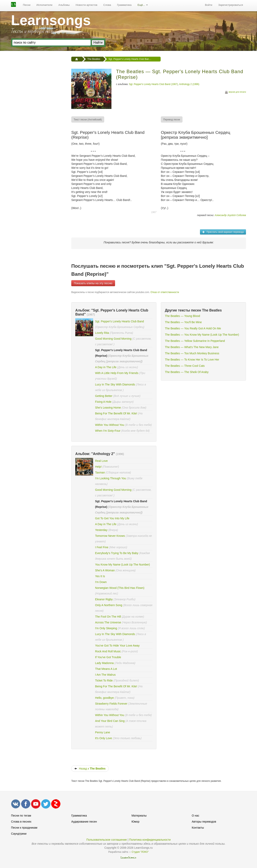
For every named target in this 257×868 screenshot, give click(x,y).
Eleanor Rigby (104, 599)
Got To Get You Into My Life (112, 518)
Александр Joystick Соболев (230, 215)
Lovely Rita (102, 333)
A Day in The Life (106, 367)
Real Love (101, 461)
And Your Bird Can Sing (110, 721)
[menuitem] (27, 5)
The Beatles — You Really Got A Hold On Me (193, 328)
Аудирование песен (84, 822)
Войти (209, 5)
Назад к (90, 769)
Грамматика (124, 5)
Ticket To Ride (104, 680)
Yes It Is (100, 576)
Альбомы (64, 5)
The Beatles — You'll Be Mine (183, 322)
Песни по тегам (21, 816)
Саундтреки (19, 834)
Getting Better (104, 396)
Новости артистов (87, 5)
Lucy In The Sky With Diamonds (115, 384)
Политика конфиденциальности (150, 840)
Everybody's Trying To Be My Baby (117, 553)
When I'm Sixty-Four (108, 431)
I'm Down (101, 582)
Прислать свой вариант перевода (223, 232)
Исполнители (44, 5)
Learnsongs (51, 20)
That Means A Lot (106, 669)
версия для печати (235, 93)
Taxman (100, 472)
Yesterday (101, 530)
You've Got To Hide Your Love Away (117, 646)
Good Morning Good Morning (113, 339)
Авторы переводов (204, 822)
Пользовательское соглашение (107, 840)
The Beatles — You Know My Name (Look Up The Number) (202, 335)
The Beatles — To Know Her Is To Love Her (192, 360)
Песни (27, 5)
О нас (195, 816)
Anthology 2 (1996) (189, 84)
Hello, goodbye (104, 698)
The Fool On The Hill (108, 617)
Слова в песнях (21, 822)
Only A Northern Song (109, 605)
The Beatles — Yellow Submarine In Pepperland (195, 341)
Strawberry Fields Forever (112, 704)
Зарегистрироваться (231, 5)
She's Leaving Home (108, 408)
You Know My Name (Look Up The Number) (122, 565)
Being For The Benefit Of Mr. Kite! (116, 413)
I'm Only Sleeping (106, 628)
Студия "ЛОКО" (140, 852)
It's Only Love (104, 738)
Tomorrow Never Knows (110, 536)
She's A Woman (105, 570)
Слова (107, 5)
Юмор (135, 822)
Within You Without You (110, 425)
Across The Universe (108, 622)
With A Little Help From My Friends (117, 373)
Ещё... (143, 5)
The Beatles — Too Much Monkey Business (192, 353)
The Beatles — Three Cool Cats (185, 366)
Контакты (198, 828)
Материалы (139, 816)
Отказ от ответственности (165, 292)
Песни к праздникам (24, 828)
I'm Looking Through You (110, 478)
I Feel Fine (102, 547)
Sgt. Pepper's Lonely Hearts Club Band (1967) (153, 84)
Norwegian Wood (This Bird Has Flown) (120, 588)
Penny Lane (102, 732)
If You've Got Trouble (108, 657)
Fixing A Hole (103, 402)
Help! (98, 467)
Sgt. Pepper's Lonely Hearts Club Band (119, 321)
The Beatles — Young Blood (182, 316)
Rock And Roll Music (108, 651)
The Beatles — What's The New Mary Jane (192, 347)
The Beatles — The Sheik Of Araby (187, 372)
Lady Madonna (104, 663)
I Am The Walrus (105, 675)
